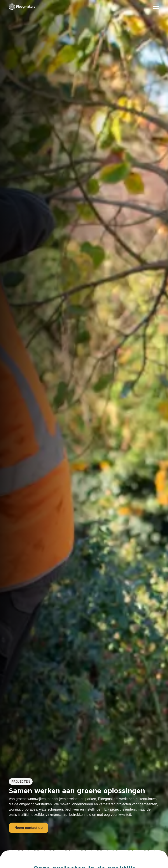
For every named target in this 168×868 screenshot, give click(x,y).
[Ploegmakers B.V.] (22, 7)
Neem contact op (29, 828)
